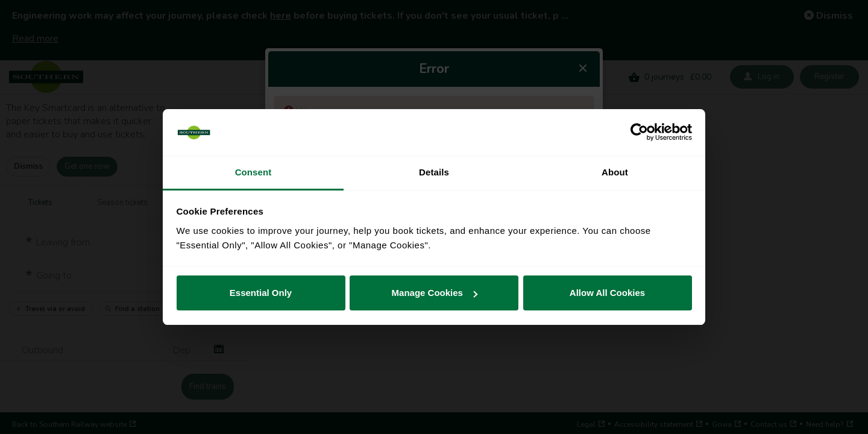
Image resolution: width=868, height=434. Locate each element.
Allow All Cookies (607, 293)
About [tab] (615, 172)
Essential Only (261, 293)
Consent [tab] (253, 172)
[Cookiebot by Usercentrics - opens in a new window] (639, 133)
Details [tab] (434, 172)
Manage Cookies (435, 293)
